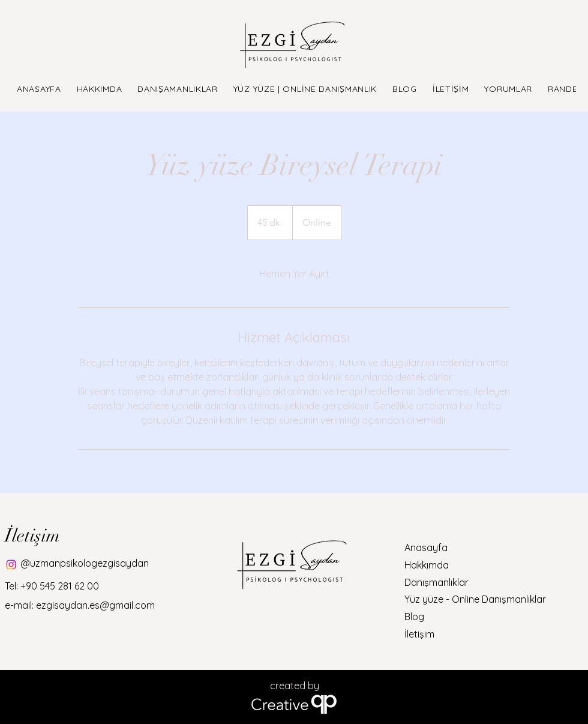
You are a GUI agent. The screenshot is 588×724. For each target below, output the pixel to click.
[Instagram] (11, 565)
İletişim (419, 634)
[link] (294, 274)
